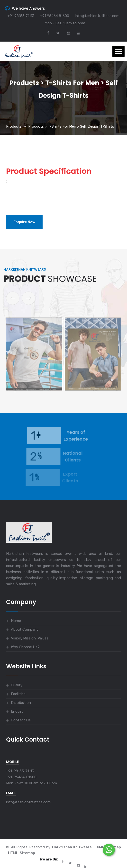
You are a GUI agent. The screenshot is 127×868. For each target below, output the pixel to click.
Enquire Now (24, 222)
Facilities (18, 694)
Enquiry (17, 711)
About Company (25, 629)
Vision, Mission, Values (30, 638)
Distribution (21, 703)
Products (14, 126)
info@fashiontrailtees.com (97, 16)
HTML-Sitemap (22, 853)
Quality (17, 685)
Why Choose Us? (25, 647)
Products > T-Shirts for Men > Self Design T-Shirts (71, 126)
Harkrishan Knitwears (72, 847)
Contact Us (21, 720)
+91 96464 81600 (55, 16)
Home (16, 621)
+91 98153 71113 (21, 16)
